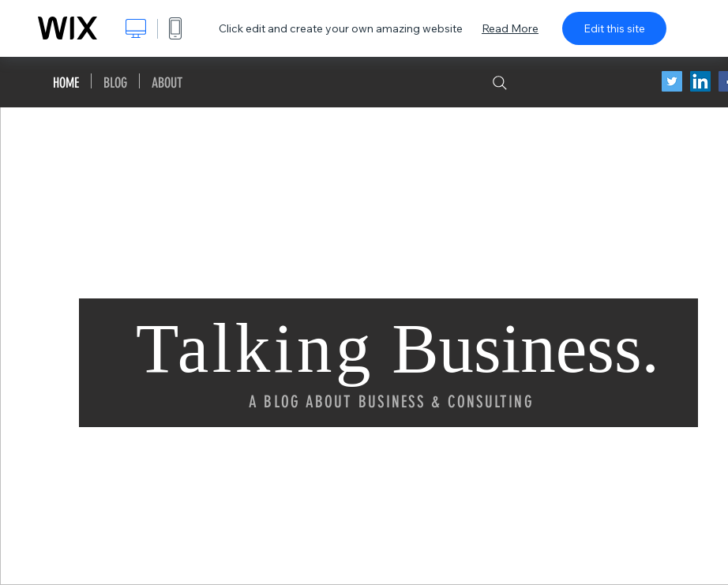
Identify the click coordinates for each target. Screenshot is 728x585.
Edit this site (614, 28)
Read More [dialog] (510, 28)
